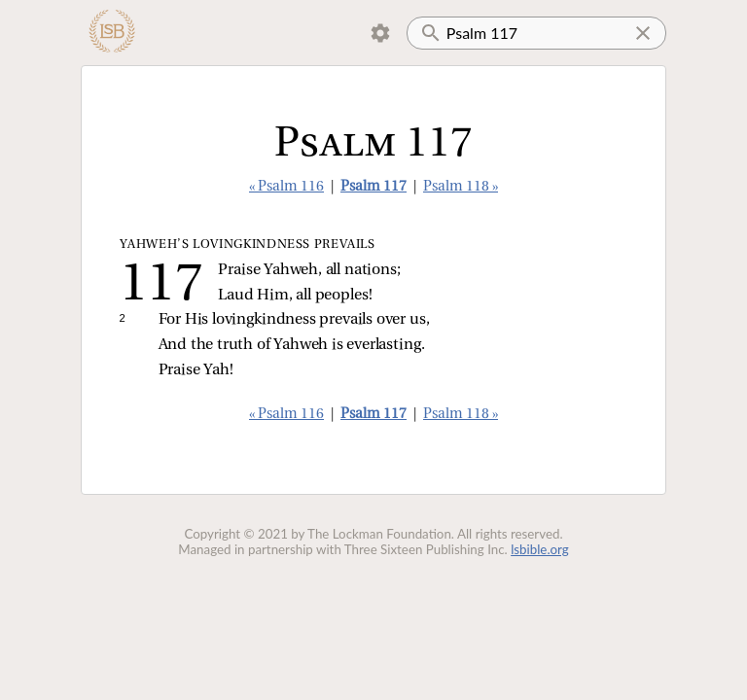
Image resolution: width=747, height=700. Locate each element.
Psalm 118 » (461, 187)
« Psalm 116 (286, 187)
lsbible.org (540, 549)
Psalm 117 (373, 187)
